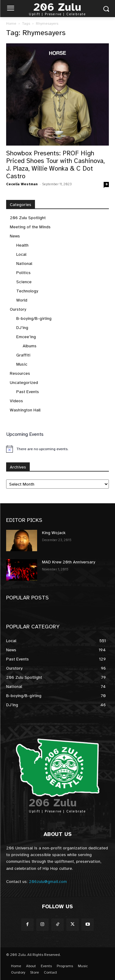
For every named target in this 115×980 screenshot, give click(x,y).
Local (21, 254)
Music (22, 364)
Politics (23, 273)
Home (11, 24)
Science (24, 282)
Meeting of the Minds (30, 227)
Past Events (28, 392)
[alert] (57, 449)
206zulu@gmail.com (48, 882)
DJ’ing (22, 328)
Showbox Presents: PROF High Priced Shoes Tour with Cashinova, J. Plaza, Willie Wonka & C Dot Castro (56, 165)
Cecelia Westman (22, 184)
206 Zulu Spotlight (28, 218)
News (15, 236)
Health (22, 245)
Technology (27, 291)
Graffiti (23, 355)
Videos (16, 401)
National (24, 264)
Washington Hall (25, 410)
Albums (30, 346)
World (22, 300)
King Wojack (54, 533)
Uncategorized (24, 383)
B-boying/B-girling (34, 318)
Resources (20, 373)
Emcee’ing (26, 337)
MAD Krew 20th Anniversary (69, 562)
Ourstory (18, 309)
